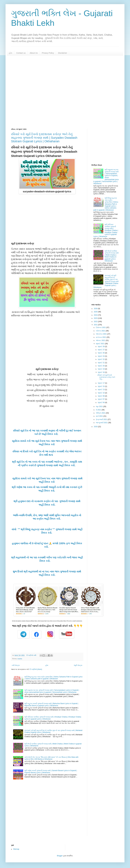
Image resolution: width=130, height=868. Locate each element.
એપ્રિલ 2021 (101, 413)
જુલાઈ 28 (101, 347)
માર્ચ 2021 (100, 416)
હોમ (11, 53)
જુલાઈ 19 (101, 369)
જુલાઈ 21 (101, 363)
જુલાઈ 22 (101, 359)
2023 (96, 318)
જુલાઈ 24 (101, 356)
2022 (96, 322)
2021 (96, 325)
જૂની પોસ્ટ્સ (78, 665)
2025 (96, 312)
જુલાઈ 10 (101, 393)
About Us (34, 53)
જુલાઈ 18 (101, 372)
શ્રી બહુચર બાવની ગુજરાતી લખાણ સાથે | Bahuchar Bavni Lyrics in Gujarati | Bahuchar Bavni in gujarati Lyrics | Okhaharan (51, 704)
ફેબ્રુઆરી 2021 (102, 419)
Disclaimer (63, 53)
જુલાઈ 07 (101, 399)
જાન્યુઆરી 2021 (102, 423)
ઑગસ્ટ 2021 (101, 340)
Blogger (60, 856)
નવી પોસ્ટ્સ (16, 665)
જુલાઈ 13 (101, 390)
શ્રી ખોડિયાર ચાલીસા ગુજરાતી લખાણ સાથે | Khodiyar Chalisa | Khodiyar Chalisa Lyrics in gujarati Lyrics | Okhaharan (106, 230)
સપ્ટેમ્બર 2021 (101, 337)
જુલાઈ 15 (101, 386)
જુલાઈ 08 (101, 396)
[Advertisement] (65, 92)
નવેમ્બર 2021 (101, 331)
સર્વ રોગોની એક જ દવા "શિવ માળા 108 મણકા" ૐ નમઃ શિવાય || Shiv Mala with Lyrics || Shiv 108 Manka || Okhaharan (51, 758)
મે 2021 (99, 410)
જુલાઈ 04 (101, 402)
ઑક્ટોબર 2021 (102, 334)
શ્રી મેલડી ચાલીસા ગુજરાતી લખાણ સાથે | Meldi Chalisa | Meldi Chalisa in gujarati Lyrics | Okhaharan (112, 256)
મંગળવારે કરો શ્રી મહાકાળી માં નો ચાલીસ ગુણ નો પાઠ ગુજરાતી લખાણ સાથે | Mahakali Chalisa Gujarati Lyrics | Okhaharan (106, 281)
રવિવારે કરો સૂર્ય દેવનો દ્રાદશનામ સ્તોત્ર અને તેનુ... (106, 377)
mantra (20, 659)
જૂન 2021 (100, 406)
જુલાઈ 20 (101, 366)
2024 (96, 315)
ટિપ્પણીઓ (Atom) (36, 669)
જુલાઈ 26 (101, 353)
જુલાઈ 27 (101, 350)
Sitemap (16, 849)
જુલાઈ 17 (101, 383)
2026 (96, 309)
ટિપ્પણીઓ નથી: (32, 655)
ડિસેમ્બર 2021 (101, 327)
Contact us (21, 53)
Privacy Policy (48, 53)
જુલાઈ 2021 (100, 344)
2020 (96, 427)
